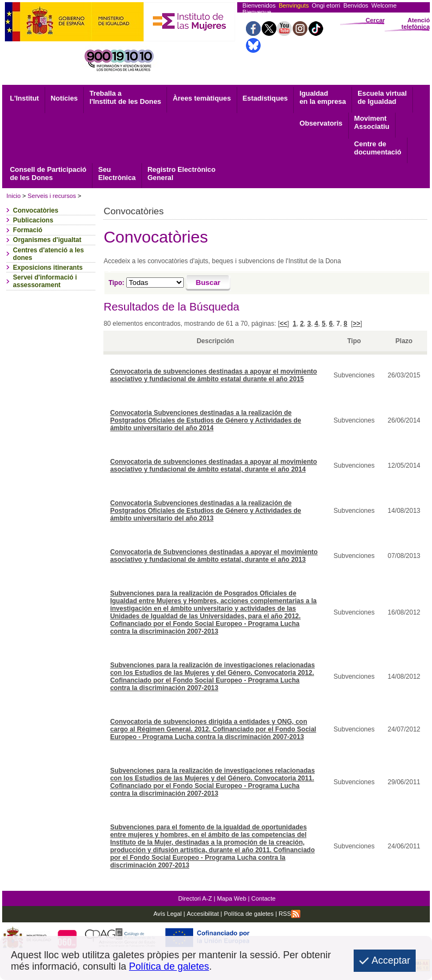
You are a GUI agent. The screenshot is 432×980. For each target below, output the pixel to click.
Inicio (14, 196)
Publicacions (33, 220)
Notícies (64, 98)
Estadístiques (265, 98)
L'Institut (24, 98)
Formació (28, 230)
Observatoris (321, 123)
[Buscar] (208, 283)
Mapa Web (232, 898)
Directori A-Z (195, 898)
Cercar (375, 20)
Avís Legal (168, 914)
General (181, 173)
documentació (378, 148)
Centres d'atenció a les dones (48, 254)
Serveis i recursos (52, 196)
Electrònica (117, 173)
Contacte (264, 898)
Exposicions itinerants (48, 268)
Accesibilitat (203, 914)
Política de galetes (248, 914)
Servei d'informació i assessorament (45, 281)
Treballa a (125, 97)
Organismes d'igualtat (47, 240)
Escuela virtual (382, 97)
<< (283, 324)
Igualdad (322, 97)
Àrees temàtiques (202, 98)
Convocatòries (36, 210)
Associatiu (372, 122)
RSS (289, 914)
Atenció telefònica (416, 23)
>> (356, 324)
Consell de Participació (48, 173)
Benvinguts (294, 5)
